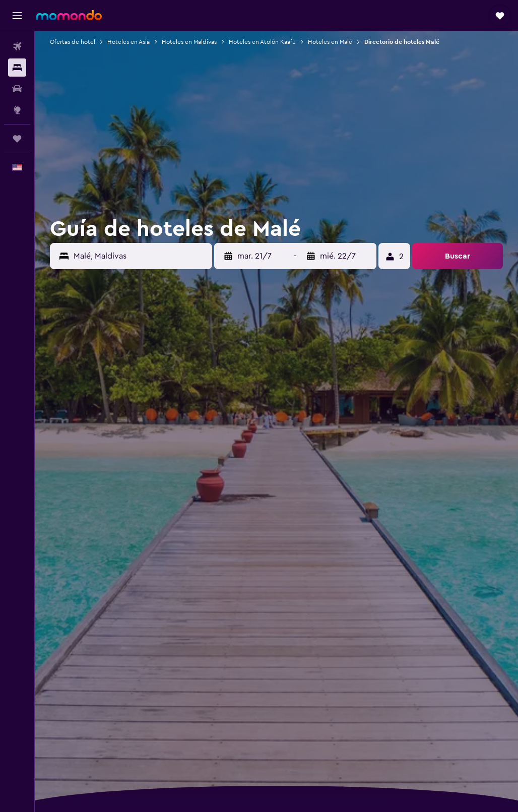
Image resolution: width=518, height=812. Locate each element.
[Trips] (17, 139)
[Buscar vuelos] (17, 46)
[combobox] (140, 256)
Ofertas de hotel (73, 42)
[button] (17, 16)
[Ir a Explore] (17, 110)
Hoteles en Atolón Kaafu (262, 42)
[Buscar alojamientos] (17, 68)
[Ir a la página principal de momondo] (69, 15)
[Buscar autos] (17, 89)
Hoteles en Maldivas (189, 42)
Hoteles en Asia (128, 42)
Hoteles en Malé (330, 42)
